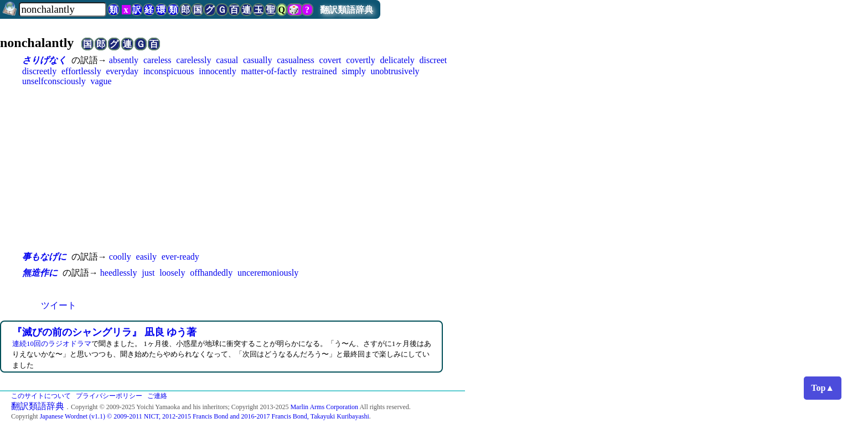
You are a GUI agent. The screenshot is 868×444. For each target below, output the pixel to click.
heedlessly (119, 273)
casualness (296, 60)
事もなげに (44, 257)
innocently (218, 71)
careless (157, 60)
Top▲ (823, 388)
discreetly (39, 71)
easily (146, 257)
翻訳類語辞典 (347, 10)
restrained (319, 71)
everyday (122, 71)
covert (330, 60)
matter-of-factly (269, 71)
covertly (360, 60)
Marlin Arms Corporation (324, 407)
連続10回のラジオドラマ (52, 344)
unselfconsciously (54, 81)
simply (354, 71)
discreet (433, 60)
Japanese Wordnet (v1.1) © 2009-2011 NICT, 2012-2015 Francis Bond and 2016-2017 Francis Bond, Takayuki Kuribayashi (205, 416)
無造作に (40, 273)
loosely (172, 273)
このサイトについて (41, 396)
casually (257, 60)
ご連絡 (157, 396)
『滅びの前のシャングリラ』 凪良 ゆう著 (104, 332)
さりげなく (44, 60)
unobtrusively (395, 71)
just (148, 273)
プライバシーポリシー (109, 396)
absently (124, 60)
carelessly (193, 60)
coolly (120, 257)
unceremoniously (268, 273)
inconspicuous (169, 71)
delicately (397, 60)
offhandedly (211, 273)
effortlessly (81, 71)
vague (101, 81)
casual (227, 60)
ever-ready (180, 257)
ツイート (59, 305)
